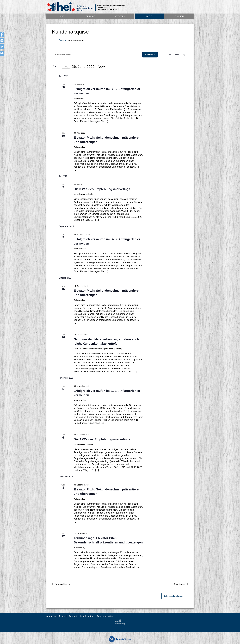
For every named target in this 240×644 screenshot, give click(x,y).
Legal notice (87, 616)
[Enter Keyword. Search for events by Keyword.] (97, 55)
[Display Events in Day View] (183, 55)
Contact (73, 616)
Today (66, 67)
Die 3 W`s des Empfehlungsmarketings (102, 189)
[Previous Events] (53, 66)
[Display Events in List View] (169, 55)
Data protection (105, 616)
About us (51, 616)
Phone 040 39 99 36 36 (107, 10)
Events (62, 40)
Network (120, 16)
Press (62, 616)
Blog (149, 16)
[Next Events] (55, 66)
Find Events (150, 55)
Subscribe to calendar (173, 596)
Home (61, 16)
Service (91, 16)
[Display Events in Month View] (176, 55)
